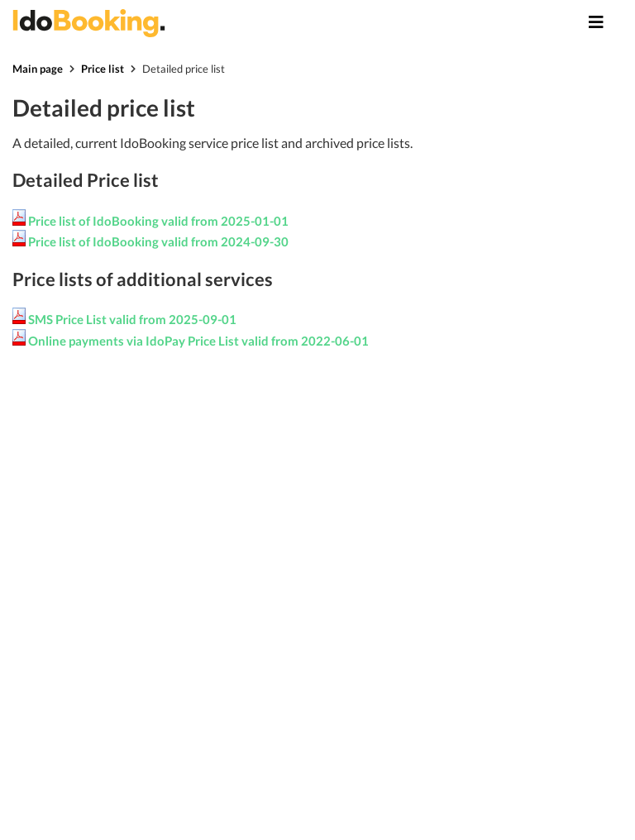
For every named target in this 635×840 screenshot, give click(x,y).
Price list (103, 69)
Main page (38, 69)
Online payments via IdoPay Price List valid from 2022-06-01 (198, 341)
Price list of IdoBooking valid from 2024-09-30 (158, 241)
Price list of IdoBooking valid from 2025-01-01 (158, 221)
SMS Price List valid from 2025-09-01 (132, 319)
